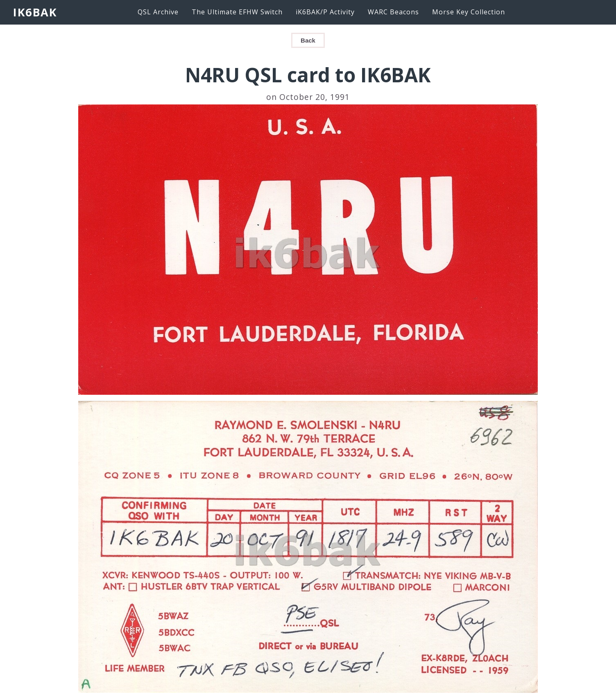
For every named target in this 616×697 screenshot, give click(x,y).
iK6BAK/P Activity (325, 12)
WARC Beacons (393, 12)
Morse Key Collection (469, 12)
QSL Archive (158, 12)
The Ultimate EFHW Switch (237, 12)
